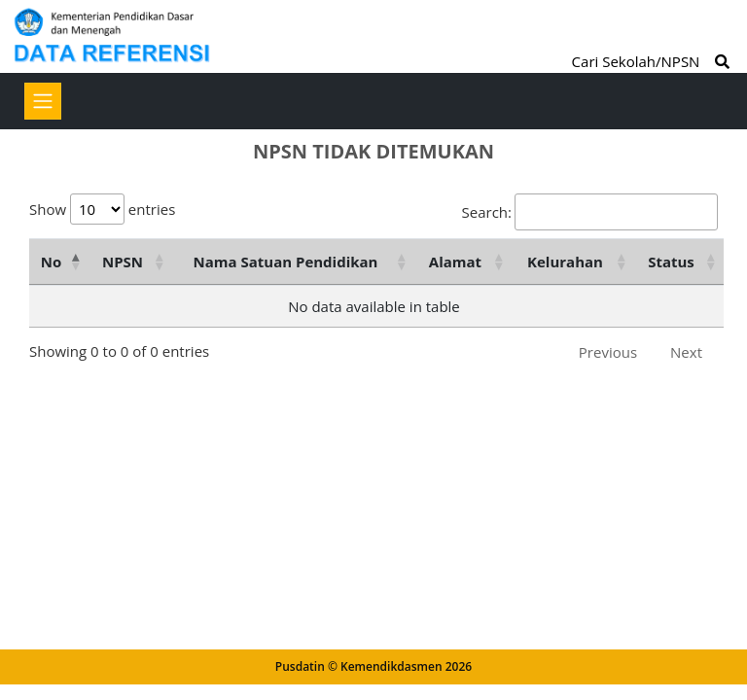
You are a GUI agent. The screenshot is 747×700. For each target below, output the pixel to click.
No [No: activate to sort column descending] (51, 262)
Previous (608, 352)
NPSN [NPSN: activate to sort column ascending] (123, 262)
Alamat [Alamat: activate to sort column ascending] (455, 262)
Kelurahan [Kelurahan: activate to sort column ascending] (565, 262)
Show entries (102, 209)
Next (686, 352)
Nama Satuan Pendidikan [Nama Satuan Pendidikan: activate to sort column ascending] (286, 262)
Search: (590, 212)
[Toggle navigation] (43, 101)
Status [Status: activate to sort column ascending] (671, 262)
